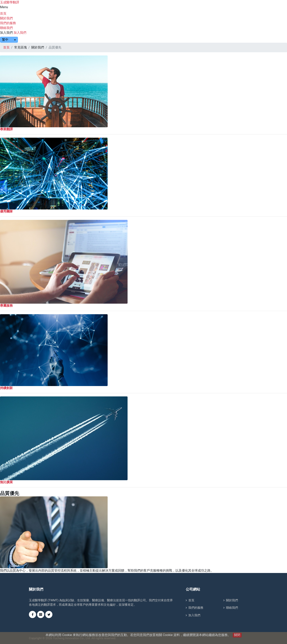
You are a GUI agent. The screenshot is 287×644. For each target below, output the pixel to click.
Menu (4, 7)
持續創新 (6, 388)
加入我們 (6, 33)
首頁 (3, 13)
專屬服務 (6, 306)
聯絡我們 (6, 28)
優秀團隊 (6, 211)
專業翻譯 (6, 129)
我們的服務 (8, 23)
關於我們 (6, 18)
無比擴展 (6, 482)
